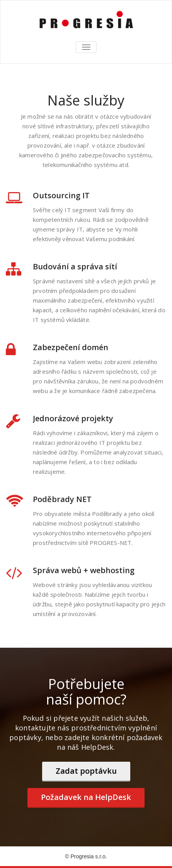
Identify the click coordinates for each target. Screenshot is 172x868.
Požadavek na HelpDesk (86, 797)
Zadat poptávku (86, 771)
